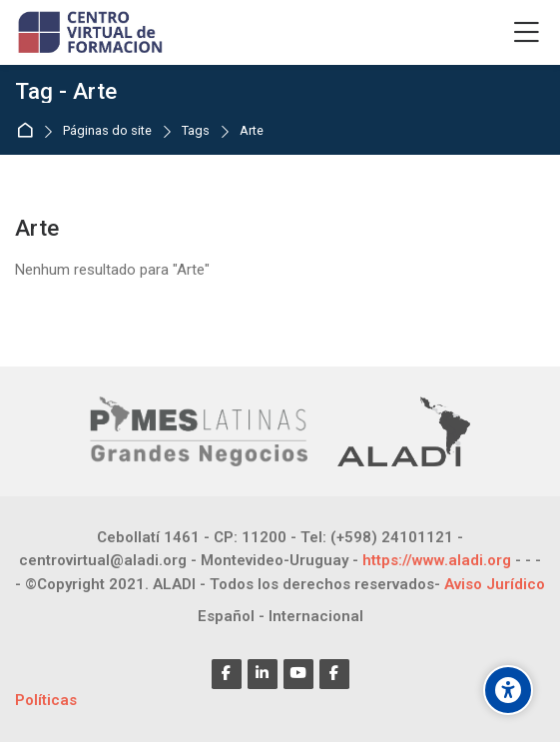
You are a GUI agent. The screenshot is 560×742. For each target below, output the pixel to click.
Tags (196, 131)
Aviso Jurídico (495, 584)
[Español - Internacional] (280, 617)
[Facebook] (227, 674)
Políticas (46, 700)
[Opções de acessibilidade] (508, 690)
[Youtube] (298, 674)
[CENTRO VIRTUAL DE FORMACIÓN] (92, 33)
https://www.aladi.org (437, 560)
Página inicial (28, 131)
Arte (252, 131)
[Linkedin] (263, 674)
